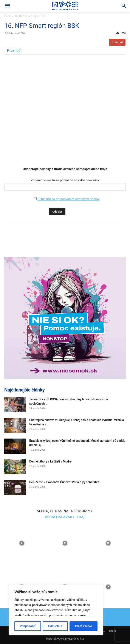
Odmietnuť (55, 626)
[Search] (124, 6)
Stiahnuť (117, 42)
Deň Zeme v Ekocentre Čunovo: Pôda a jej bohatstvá (64, 482)
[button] (7, 6)
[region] (56, 610)
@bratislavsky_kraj (65, 517)
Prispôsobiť (28, 626)
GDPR (113, 631)
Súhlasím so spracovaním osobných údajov (68, 199)
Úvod (7, 16)
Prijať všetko (84, 626)
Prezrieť (13, 51)
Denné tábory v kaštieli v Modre (50, 461)
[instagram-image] (22, 543)
